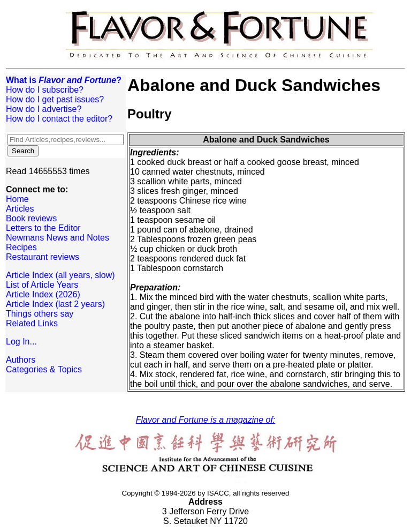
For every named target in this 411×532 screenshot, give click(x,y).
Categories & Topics (44, 369)
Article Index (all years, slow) (60, 275)
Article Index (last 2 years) (55, 304)
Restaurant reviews (43, 257)
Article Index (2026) (43, 294)
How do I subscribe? (45, 90)
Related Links (32, 323)
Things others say (40, 314)
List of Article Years (42, 285)
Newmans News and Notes (58, 238)
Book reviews (31, 218)
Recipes (21, 247)
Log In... (21, 342)
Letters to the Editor (43, 228)
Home (17, 199)
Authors (21, 360)
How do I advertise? (44, 109)
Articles (20, 209)
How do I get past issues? (55, 99)
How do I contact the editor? (59, 119)
